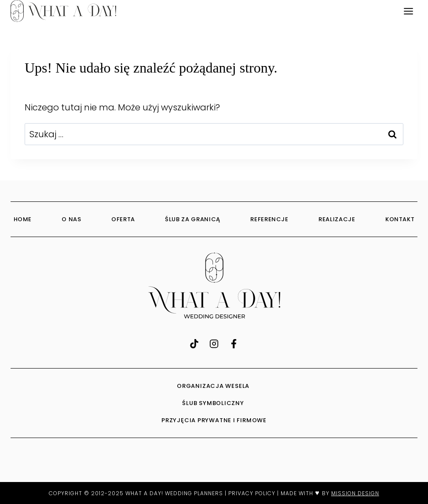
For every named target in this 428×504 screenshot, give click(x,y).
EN (388, 11)
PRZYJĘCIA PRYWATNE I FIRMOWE (214, 420)
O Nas (71, 219)
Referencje (269, 219)
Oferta (123, 219)
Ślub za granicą (193, 219)
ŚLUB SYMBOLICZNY (214, 403)
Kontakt (400, 219)
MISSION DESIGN (355, 493)
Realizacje (337, 219)
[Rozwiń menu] (408, 11)
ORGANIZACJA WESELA (214, 386)
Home (23, 219)
